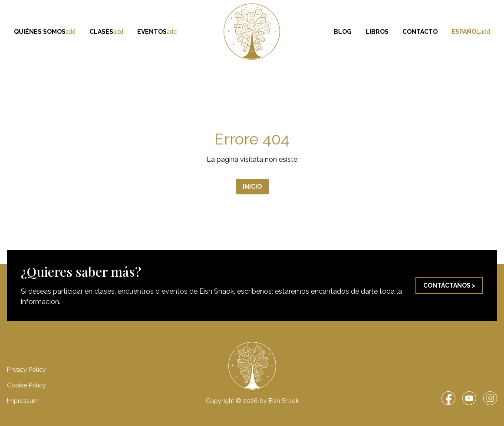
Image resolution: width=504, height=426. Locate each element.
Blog (343, 32)
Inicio (252, 187)
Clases (106, 32)
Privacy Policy (26, 370)
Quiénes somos (45, 32)
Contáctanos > (449, 285)
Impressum (23, 401)
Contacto (420, 32)
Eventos (157, 32)
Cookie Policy (26, 385)
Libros (377, 32)
